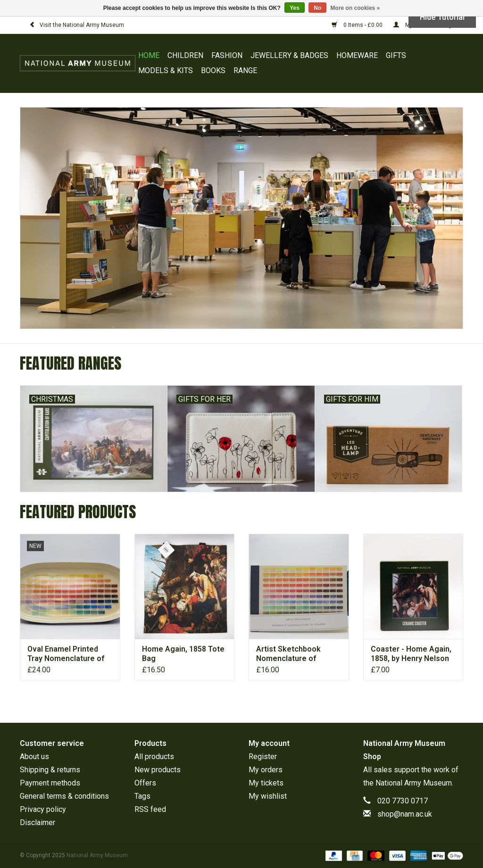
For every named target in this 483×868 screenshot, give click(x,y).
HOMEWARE (357, 55)
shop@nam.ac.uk (405, 814)
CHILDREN (185, 55)
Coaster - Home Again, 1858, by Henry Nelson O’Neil (411, 654)
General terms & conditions (64, 796)
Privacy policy (43, 809)
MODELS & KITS (166, 70)
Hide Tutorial (442, 17)
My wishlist (268, 796)
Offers (145, 783)
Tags (142, 796)
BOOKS (213, 70)
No (317, 8)
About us (34, 756)
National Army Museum (414, 783)
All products (154, 756)
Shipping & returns (50, 770)
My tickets (266, 783)
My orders (266, 770)
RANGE (245, 70)
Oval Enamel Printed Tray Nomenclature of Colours (66, 654)
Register (263, 756)
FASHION (227, 55)
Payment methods (50, 783)
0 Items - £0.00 (358, 25)
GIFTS (396, 55)
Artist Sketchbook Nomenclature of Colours (288, 654)
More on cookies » (355, 8)
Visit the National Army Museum (77, 25)
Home (149, 55)
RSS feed (150, 809)
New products (158, 770)
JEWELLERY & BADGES (289, 55)
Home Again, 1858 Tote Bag (183, 654)
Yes (295, 8)
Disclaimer (37, 823)
